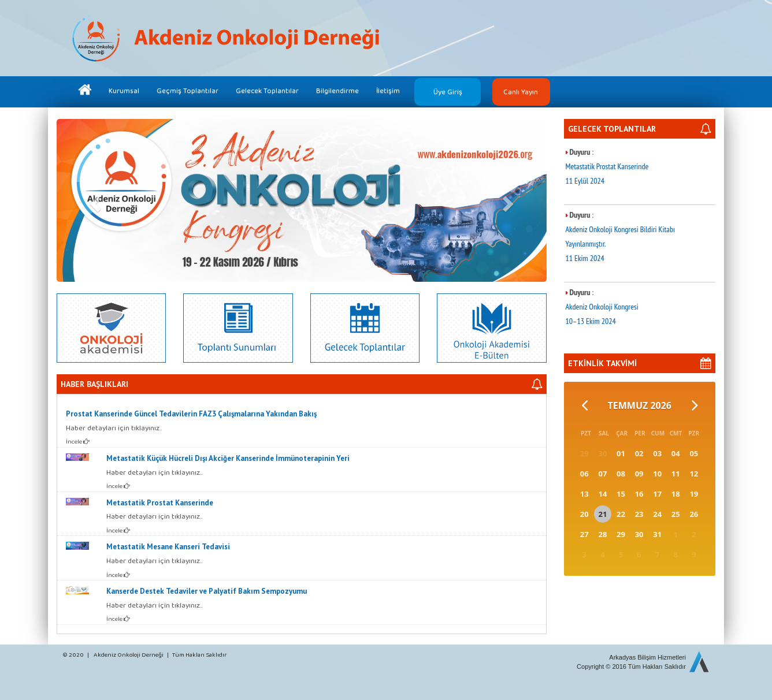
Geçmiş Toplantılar (188, 90)
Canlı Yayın (521, 92)
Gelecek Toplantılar (267, 90)
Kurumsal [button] (124, 90)
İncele (78, 441)
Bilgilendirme (337, 90)
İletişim (388, 90)
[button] (93, 201)
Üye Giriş (448, 92)
